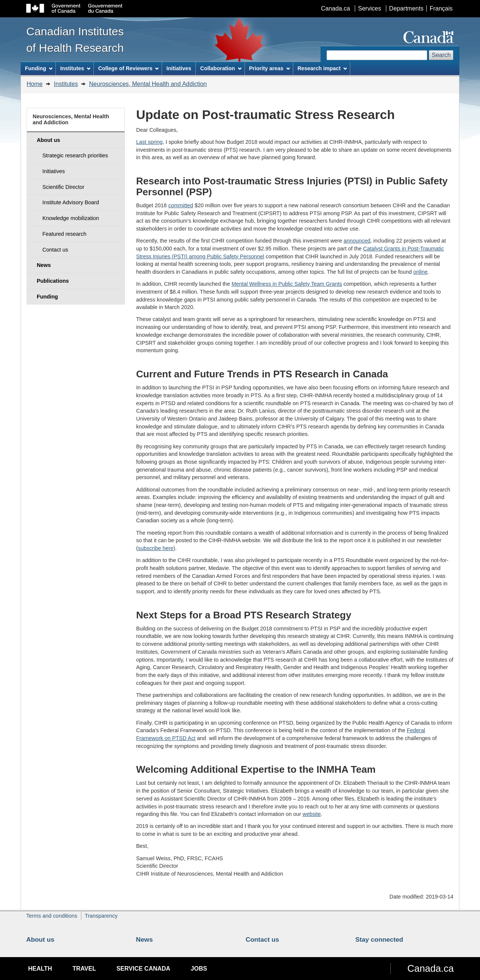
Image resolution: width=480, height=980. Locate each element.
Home (35, 84)
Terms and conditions (52, 916)
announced (357, 241)
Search (441, 55)
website (312, 814)
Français (441, 8)
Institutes (66, 84)
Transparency (101, 916)
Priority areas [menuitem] (269, 68)
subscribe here (156, 548)
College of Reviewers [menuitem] (129, 68)
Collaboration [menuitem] (221, 68)
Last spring (149, 142)
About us (40, 939)
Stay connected (379, 939)
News (145, 939)
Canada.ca (335, 8)
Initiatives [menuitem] (179, 68)
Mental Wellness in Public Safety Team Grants (287, 284)
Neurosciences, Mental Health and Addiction (148, 84)
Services (370, 8)
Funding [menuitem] (39, 68)
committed (181, 205)
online (420, 272)
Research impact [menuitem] (322, 68)
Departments (406, 8)
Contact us (262, 939)
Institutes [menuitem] (75, 68)
